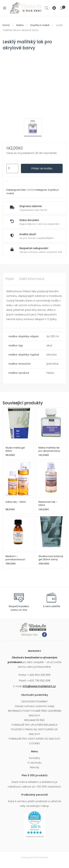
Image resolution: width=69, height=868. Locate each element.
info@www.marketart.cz (39, 686)
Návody (35, 767)
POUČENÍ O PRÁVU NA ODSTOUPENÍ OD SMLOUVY (34, 732)
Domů (6, 25)
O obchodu (34, 763)
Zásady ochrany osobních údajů (35, 706)
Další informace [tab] (32, 279)
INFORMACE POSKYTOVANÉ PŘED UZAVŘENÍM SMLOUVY (35, 713)
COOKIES (34, 743)
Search (47, 8)
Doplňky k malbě (40, 25)
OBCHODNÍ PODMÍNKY (34, 702)
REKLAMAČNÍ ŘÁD (34, 720)
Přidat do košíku (42, 168)
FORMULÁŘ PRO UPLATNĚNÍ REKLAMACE (34, 725)
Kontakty (35, 758)
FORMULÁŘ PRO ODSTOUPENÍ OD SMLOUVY (34, 739)
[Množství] (12, 168)
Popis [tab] (10, 279)
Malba (20, 25)
